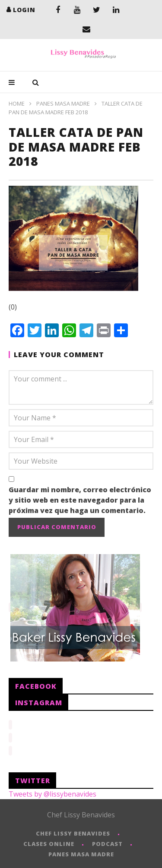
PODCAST (107, 841)
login (24, 10)
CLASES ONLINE (49, 841)
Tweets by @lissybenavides (52, 791)
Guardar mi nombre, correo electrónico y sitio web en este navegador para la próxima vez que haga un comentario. (80, 500)
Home (17, 103)
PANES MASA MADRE (63, 103)
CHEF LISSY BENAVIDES (73, 831)
